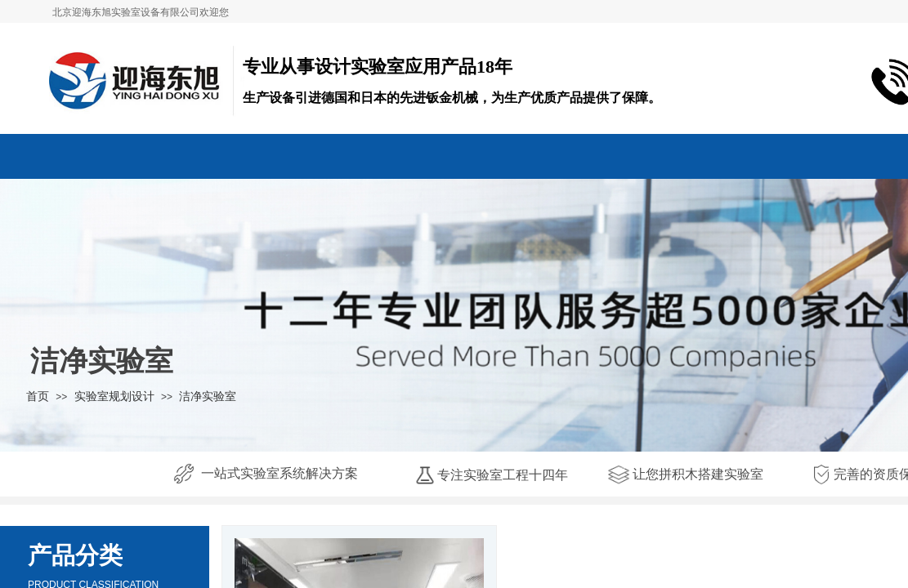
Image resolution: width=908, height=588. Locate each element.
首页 (38, 396)
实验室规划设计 (114, 396)
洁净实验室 (208, 396)
